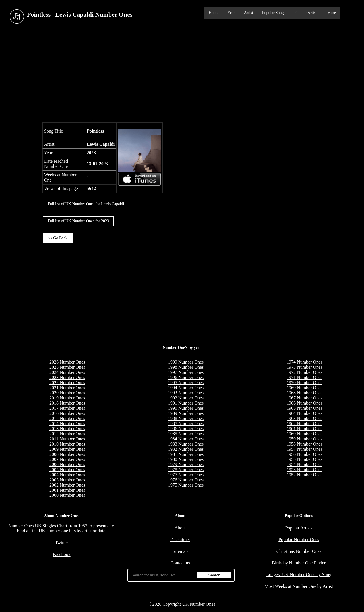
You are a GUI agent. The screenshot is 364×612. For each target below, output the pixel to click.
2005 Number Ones (67, 470)
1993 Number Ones (186, 393)
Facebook (61, 554)
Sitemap (180, 551)
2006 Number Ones (67, 464)
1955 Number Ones (304, 459)
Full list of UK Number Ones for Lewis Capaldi (86, 204)
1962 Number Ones (304, 424)
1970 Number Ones (304, 383)
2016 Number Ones (67, 413)
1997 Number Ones (186, 372)
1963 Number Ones (304, 418)
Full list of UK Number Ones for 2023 (78, 221)
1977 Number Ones (186, 475)
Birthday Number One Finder (299, 563)
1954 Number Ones (304, 464)
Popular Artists (306, 13)
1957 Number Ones (304, 449)
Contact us (180, 563)
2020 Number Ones (67, 393)
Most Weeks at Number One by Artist (299, 586)
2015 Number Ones (67, 418)
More (332, 13)
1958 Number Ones (304, 444)
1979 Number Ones (186, 464)
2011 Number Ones (67, 439)
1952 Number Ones (304, 475)
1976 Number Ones (186, 480)
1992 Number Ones (186, 398)
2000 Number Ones (67, 495)
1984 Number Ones (186, 439)
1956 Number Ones (304, 454)
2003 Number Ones (67, 480)
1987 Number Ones (186, 424)
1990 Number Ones (186, 408)
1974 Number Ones (304, 362)
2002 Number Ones (67, 485)
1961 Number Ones (304, 429)
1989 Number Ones (186, 413)
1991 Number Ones (186, 403)
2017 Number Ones (67, 408)
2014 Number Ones (67, 424)
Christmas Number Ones (299, 551)
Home (214, 13)
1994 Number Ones (186, 388)
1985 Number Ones (186, 434)
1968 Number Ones (304, 393)
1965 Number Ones (304, 408)
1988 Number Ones (186, 418)
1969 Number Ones (304, 388)
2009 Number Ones (67, 449)
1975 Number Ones (186, 485)
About (180, 528)
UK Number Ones (198, 604)
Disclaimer (180, 540)
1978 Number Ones (186, 470)
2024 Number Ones (67, 372)
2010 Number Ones (67, 444)
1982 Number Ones (186, 449)
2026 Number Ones (67, 362)
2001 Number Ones (67, 490)
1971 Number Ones (304, 377)
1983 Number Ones (186, 444)
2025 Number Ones (67, 367)
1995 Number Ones (186, 383)
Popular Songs (274, 13)
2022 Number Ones (67, 383)
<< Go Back (58, 238)
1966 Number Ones (304, 403)
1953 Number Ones (304, 470)
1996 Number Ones (186, 377)
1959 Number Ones (304, 439)
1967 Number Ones (304, 398)
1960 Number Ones (304, 434)
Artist (249, 13)
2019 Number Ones (67, 398)
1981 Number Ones (186, 454)
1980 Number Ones (186, 459)
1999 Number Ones (186, 362)
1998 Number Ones (186, 367)
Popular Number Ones (299, 540)
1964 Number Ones (304, 413)
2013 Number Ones (67, 429)
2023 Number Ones (67, 377)
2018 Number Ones (67, 403)
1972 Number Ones (304, 372)
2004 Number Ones (67, 475)
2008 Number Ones (67, 454)
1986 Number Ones (186, 429)
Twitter (62, 543)
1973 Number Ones (304, 367)
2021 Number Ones (67, 388)
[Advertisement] (182, 74)
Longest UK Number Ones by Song (299, 575)
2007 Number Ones (67, 459)
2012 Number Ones (67, 434)
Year (231, 13)
